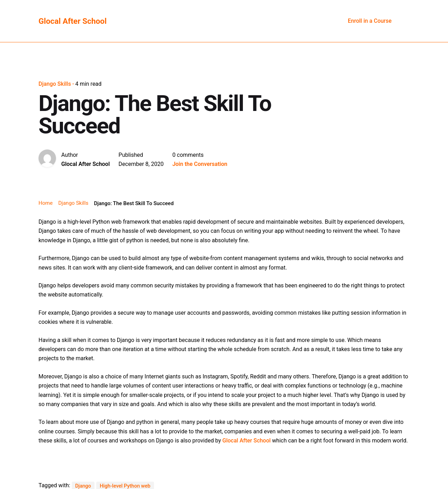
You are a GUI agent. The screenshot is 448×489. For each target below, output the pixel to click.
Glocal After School (246, 441)
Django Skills (55, 84)
